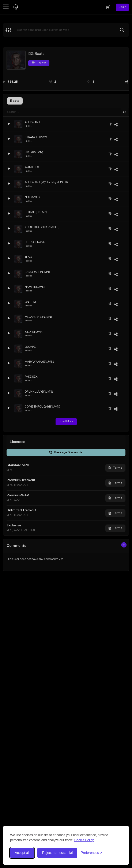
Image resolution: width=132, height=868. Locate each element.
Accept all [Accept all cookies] (22, 853)
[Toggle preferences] (91, 853)
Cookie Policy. (84, 840)
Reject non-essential (57, 853)
